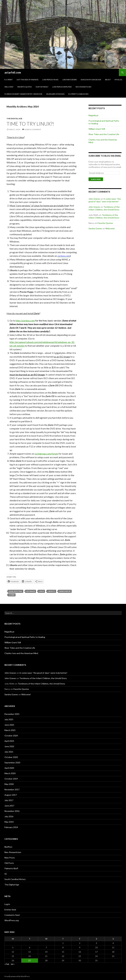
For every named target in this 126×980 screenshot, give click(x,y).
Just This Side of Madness (27, 80)
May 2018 (9, 784)
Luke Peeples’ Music (50, 80)
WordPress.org (12, 920)
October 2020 (11, 757)
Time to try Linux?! (30, 124)
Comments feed (12, 915)
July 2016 (9, 816)
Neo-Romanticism (83, 87)
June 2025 (9, 725)
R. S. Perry (9, 80)
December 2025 (12, 714)
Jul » (13, 964)
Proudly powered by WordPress (17, 976)
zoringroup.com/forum (46, 454)
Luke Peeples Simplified (62, 87)
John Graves (94, 199)
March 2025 (10, 730)
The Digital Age (14, 119)
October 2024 (11, 736)
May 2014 (9, 822)
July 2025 (9, 719)
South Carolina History (15, 879)
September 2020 (12, 763)
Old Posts (9, 863)
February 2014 (11, 827)
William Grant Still (97, 129)
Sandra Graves (95, 228)
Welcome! (9, 87)
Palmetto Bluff (11, 868)
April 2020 (9, 768)
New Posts (10, 858)
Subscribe (96, 179)
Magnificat (93, 115)
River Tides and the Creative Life (104, 134)
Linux (42, 591)
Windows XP (65, 591)
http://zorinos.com (25, 321)
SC (6, 874)
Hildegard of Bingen (55, 94)
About (108, 80)
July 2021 (9, 752)
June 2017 (9, 806)
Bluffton (8, 847)
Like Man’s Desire (70, 80)
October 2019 (11, 779)
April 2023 (9, 741)
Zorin (12, 595)
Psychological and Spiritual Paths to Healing (25, 637)
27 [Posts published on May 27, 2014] (30, 960)
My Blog (118, 80)
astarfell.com (13, 72)
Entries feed (10, 910)
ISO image (31, 591)
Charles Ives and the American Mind (21, 653)
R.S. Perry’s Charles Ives (78, 94)
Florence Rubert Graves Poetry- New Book (23, 94)
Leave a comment (33, 129)
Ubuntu (52, 591)
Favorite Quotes (24, 87)
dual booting (16, 591)
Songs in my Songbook (91, 80)
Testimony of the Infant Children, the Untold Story (104, 208)
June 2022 (9, 746)
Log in (7, 904)
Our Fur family (42, 87)
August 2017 (11, 795)
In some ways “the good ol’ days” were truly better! (105, 200)
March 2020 (10, 773)
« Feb (7, 964)
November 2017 (12, 789)
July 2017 (9, 800)
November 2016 (12, 811)
